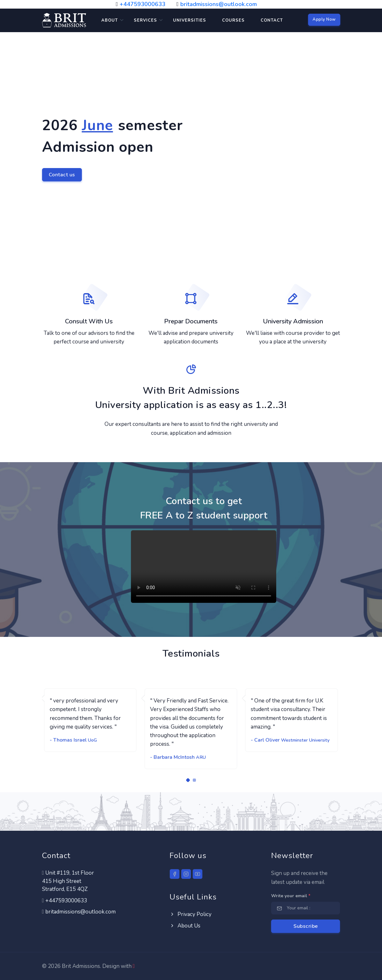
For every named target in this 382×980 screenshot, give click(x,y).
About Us (185, 926)
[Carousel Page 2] (194, 780)
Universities (190, 20)
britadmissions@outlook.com (219, 4)
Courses (233, 20)
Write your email (291, 896)
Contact (272, 20)
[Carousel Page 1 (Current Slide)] (188, 780)
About (110, 20)
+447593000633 (142, 4)
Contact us (62, 175)
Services (145, 20)
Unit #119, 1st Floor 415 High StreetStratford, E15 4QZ (68, 881)
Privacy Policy (191, 914)
